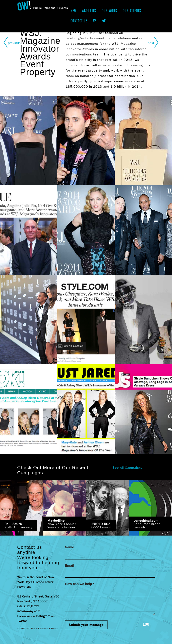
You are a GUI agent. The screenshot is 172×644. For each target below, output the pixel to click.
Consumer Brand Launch (147, 524)
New (74, 11)
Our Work (109, 11)
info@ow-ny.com (29, 611)
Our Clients (132, 11)
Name (70, 547)
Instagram (43, 616)
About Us (89, 11)
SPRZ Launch (101, 525)
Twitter (22, 621)
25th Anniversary (18, 525)
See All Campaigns (128, 467)
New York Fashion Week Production (62, 524)
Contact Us (79, 21)
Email (69, 565)
